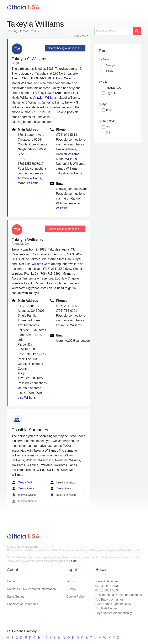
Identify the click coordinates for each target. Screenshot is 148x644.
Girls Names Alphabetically (113, 604)
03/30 (115, 590)
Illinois (109, 71)
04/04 (98, 585)
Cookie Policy (76, 596)
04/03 (107, 585)
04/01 (98, 590)
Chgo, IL (111, 93)
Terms (71, 580)
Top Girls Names (106, 608)
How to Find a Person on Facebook (118, 594)
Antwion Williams (64, 78)
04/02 (115, 585)
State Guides (16, 596)
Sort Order (80, 36)
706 (108, 127)
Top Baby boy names (109, 599)
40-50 (109, 110)
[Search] (114, 31)
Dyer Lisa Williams (30, 264)
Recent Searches (106, 580)
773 (108, 133)
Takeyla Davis (60, 489)
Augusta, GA (113, 88)
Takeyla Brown (22, 489)
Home (11, 580)
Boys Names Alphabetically (113, 613)
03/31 (107, 590)
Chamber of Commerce (23, 604)
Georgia (110, 65)
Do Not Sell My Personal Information (32, 588)
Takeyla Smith (22, 483)
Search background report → (65, 48)
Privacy (71, 588)
